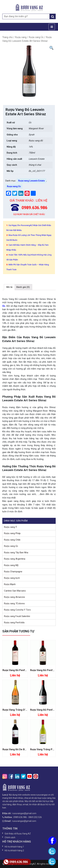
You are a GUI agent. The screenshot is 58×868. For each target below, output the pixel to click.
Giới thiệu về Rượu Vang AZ (18, 834)
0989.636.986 (16, 862)
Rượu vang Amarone (14, 597)
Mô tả (9, 287)
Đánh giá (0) (23, 287)
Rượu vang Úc (36, 37)
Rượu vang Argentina (15, 559)
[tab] (9, 287)
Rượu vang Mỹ (11, 565)
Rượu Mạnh (10, 584)
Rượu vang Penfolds (14, 623)
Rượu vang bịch (12, 578)
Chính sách (10, 837)
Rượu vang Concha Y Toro (17, 610)
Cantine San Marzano (15, 591)
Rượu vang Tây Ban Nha (16, 553)
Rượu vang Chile (12, 540)
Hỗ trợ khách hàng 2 (14, 850)
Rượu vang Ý (10, 527)
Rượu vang (21, 37)
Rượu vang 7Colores (14, 603)
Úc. (4, 306)
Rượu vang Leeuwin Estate (31, 181)
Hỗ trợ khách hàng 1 (14, 847)
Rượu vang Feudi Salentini (17, 616)
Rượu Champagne (13, 572)
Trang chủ (8, 37)
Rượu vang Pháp (12, 533)
